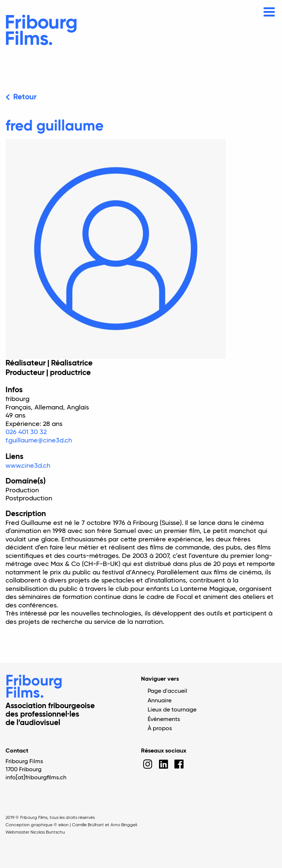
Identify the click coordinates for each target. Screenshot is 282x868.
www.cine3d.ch (28, 466)
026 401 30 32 (26, 432)
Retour (25, 97)
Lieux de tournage (172, 710)
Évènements (164, 720)
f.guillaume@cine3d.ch (39, 441)
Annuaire (160, 701)
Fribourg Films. (34, 687)
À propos (160, 729)
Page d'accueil (167, 691)
